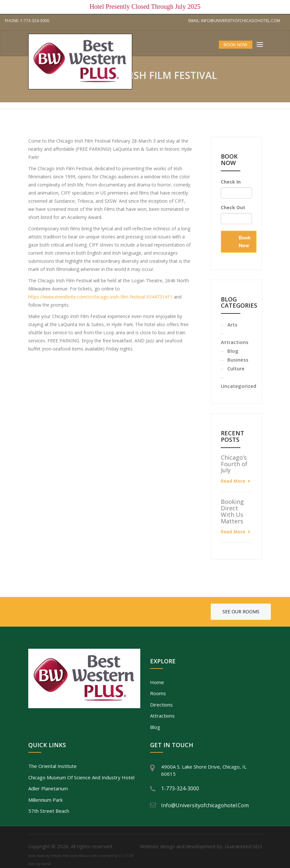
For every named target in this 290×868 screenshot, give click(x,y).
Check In (231, 182)
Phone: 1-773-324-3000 (27, 21)
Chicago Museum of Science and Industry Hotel (81, 777)
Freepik (56, 856)
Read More (233, 481)
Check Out (233, 207)
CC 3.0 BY (126, 856)
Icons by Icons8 (39, 864)
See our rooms (241, 612)
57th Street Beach (49, 811)
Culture (236, 368)
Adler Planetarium (48, 788)
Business (238, 360)
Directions (161, 705)
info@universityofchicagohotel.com (205, 805)
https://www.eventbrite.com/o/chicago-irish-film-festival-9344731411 (100, 297)
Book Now (245, 242)
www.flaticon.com (83, 856)
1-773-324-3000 (180, 788)
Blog (233, 351)
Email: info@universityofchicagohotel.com (234, 21)
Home (157, 682)
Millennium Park (45, 800)
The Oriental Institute (52, 766)
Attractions (162, 716)
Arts (232, 325)
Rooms (158, 693)
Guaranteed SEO (243, 846)
